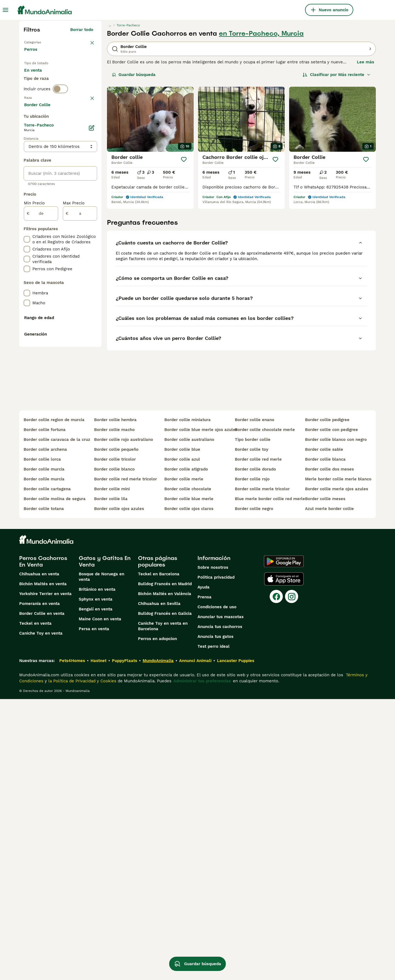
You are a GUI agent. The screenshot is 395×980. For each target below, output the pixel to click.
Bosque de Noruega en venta (101, 858)
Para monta (40, 90)
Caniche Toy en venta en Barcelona (163, 907)
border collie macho (114, 711)
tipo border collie (253, 720)
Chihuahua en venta (39, 855)
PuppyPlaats (125, 942)
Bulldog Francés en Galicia (165, 894)
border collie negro (254, 790)
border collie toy (252, 730)
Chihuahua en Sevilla (159, 885)
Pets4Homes (72, 942)
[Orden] (337, 75)
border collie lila (111, 780)
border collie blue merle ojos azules (198, 711)
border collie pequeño (116, 730)
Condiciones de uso (217, 888)
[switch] (60, 111)
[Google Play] (284, 842)
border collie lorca (42, 740)
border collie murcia (44, 750)
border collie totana (44, 790)
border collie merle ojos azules (337, 770)
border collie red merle (258, 740)
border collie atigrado (186, 750)
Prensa (204, 878)
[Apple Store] (284, 860)
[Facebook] (276, 877)
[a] (80, 361)
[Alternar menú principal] (5, 10)
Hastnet (98, 942)
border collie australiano (189, 720)
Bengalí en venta (96, 890)
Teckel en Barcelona (159, 855)
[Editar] (92, 275)
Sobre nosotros (213, 848)
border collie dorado (255, 750)
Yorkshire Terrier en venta (45, 875)
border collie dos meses (329, 750)
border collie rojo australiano (124, 720)
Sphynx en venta (96, 880)
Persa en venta (94, 910)
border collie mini (112, 770)
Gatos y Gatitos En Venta (105, 842)
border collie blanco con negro (336, 720)
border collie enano (255, 701)
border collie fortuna (45, 711)
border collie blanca (325, 740)
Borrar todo (82, 30)
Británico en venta (97, 870)
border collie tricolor (115, 740)
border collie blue (182, 730)
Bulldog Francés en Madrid (165, 865)
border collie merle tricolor (262, 770)
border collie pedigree (327, 701)
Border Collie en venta (42, 894)
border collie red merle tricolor (125, 760)
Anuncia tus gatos (215, 917)
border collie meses (325, 780)
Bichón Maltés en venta (43, 865)
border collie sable (324, 730)
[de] (41, 361)
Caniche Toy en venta (41, 914)
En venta (37, 77)
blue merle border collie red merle (268, 780)
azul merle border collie (329, 790)
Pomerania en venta (39, 885)
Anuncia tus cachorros (220, 908)
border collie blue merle (189, 780)
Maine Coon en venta (100, 900)
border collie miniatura (187, 701)
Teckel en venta (35, 904)
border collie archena (45, 730)
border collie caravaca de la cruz (57, 720)
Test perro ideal (214, 927)
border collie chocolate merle (265, 711)
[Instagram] (292, 877)
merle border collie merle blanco (338, 760)
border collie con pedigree (331, 711)
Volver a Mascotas (43, 42)
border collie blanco (114, 750)
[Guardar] (184, 159)
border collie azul (182, 740)
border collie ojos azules (119, 790)
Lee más (366, 62)
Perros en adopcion (157, 920)
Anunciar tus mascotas (221, 898)
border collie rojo (252, 760)
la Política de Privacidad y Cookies (82, 962)
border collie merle (184, 760)
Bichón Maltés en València (165, 875)
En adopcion (71, 77)
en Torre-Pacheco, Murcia (261, 33)
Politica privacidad (216, 858)
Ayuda (204, 868)
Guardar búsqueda (134, 75)
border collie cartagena (47, 770)
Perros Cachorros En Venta (43, 842)
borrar (87, 122)
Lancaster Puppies (236, 942)
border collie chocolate (188, 770)
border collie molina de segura (55, 780)
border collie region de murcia (54, 701)
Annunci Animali (195, 942)
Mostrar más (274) (79, 251)
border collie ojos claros (189, 790)
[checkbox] (27, 151)
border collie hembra (115, 701)
